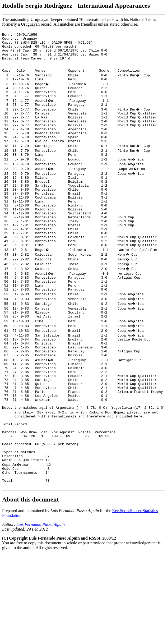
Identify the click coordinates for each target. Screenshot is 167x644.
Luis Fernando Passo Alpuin (41, 588)
